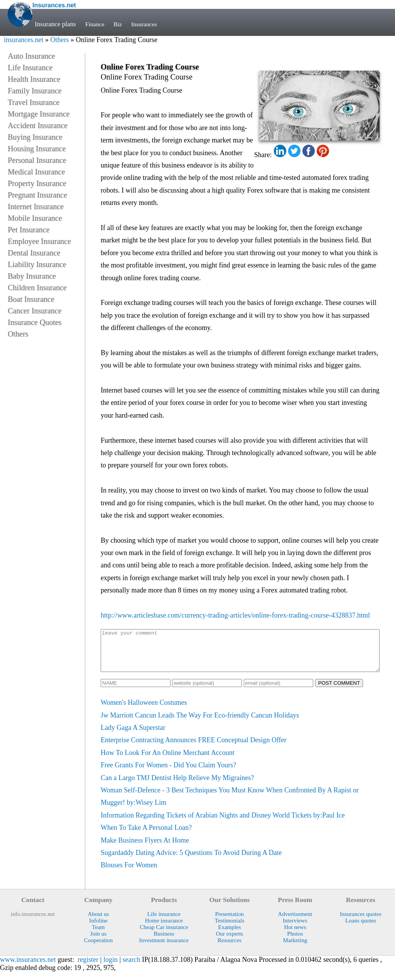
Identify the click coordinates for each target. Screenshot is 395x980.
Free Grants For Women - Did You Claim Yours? (168, 773)
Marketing (295, 948)
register (88, 968)
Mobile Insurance (35, 218)
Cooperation (98, 948)
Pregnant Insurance (37, 195)
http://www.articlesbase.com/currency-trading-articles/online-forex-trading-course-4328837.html (235, 615)
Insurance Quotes (35, 322)
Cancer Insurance (35, 311)
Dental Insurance (34, 253)
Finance (96, 24)
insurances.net (24, 40)
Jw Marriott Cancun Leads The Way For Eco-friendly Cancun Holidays (200, 723)
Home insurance (164, 929)
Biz (120, 24)
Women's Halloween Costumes (144, 711)
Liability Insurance (37, 264)
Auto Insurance (31, 56)
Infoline (98, 929)
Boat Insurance (31, 299)
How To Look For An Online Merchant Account (168, 761)
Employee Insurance (39, 241)
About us (99, 922)
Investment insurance (164, 948)
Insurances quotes (361, 922)
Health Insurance (34, 79)
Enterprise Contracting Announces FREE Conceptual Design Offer (194, 748)
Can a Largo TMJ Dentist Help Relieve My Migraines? (177, 786)
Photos (295, 942)
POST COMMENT (339, 691)
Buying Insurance (35, 137)
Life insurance (164, 922)
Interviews (295, 929)
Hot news (295, 935)
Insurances (148, 24)
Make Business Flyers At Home (145, 848)
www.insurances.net (28, 968)
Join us (98, 942)
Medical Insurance (36, 172)
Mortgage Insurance (39, 114)
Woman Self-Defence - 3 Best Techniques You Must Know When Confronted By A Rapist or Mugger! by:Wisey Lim (230, 804)
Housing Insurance (37, 149)
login (111, 968)
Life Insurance (30, 68)
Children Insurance (37, 288)
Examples (229, 935)
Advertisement (295, 922)
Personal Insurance (37, 160)
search (132, 968)
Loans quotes (361, 929)
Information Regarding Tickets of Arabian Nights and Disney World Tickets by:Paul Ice (223, 823)
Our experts (230, 942)
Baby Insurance (32, 276)
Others (59, 40)
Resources (230, 948)
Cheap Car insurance (164, 935)
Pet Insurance (29, 230)
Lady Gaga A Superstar (133, 736)
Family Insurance (35, 91)
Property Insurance (37, 183)
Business (164, 942)
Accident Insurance (38, 125)
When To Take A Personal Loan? (146, 836)
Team (98, 935)
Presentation (230, 922)
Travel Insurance (34, 102)
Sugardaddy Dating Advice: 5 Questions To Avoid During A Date (191, 861)
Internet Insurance (36, 206)
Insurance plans (55, 24)
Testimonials (230, 929)
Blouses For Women (129, 873)
